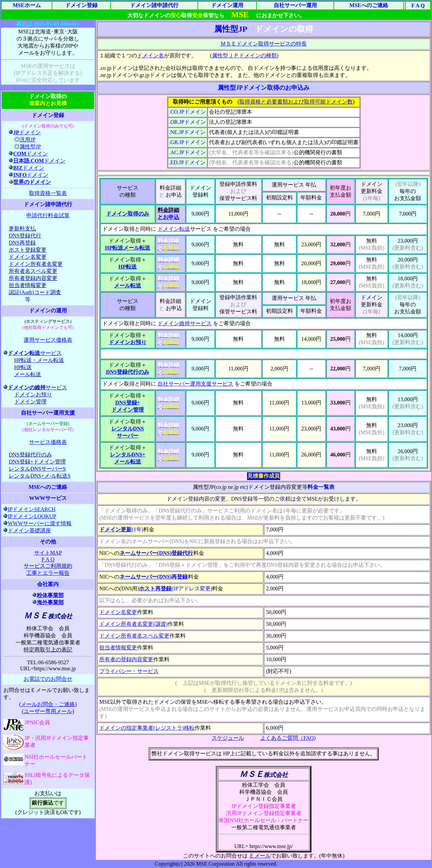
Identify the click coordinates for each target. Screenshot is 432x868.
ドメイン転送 (174, 229)
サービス (33, 353)
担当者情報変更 (118, 648)
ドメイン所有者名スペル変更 (134, 636)
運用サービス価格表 (48, 340)
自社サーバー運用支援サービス (195, 384)
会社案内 (48, 584)
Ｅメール (260, 856)
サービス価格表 (48, 442)
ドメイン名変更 (118, 612)
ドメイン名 (151, 55)
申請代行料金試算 (48, 215)
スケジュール (228, 738)
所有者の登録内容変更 (126, 659)
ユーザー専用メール (48, 711)
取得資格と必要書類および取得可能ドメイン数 (296, 102)
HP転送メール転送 (128, 248)
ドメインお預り (128, 342)
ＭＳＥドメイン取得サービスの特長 (264, 44)
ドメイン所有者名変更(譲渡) (133, 624)
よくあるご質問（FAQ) (288, 738)
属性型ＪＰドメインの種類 (244, 55)
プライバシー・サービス (129, 671)
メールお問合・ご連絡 (48, 704)
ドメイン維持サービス (185, 323)
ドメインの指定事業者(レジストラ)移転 (147, 728)
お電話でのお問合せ (48, 679)
